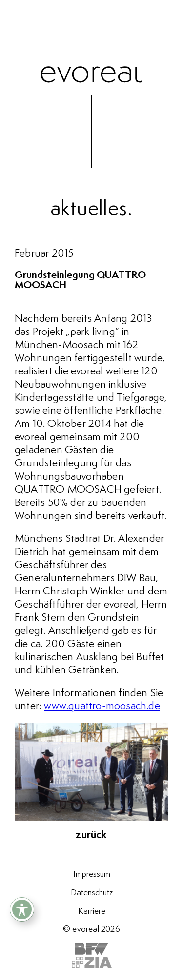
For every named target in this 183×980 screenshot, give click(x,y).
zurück (91, 835)
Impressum (92, 874)
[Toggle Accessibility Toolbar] (22, 909)
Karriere (92, 911)
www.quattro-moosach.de (102, 706)
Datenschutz (92, 893)
